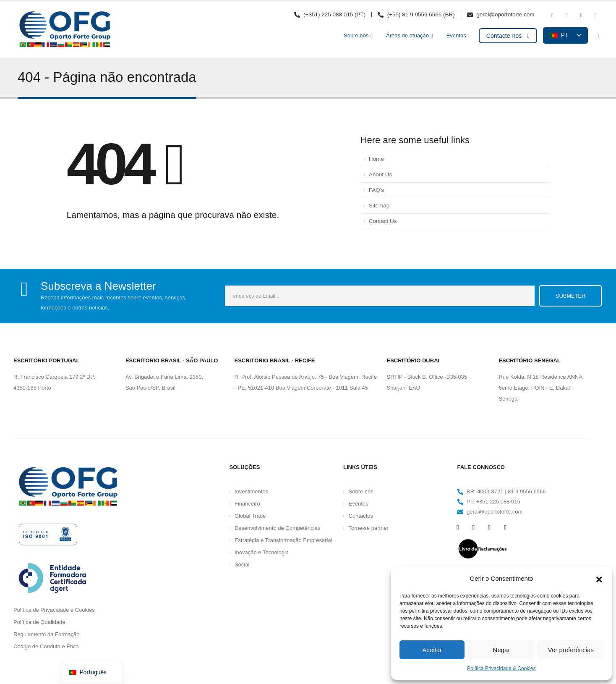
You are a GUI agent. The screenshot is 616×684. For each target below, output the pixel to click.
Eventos (456, 35)
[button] (599, 579)
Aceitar (432, 650)
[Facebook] (552, 16)
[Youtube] (567, 16)
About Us (381, 174)
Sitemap (379, 206)
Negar (502, 650)
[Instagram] (581, 16)
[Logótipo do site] (65, 29)
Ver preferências (571, 650)
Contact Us (383, 221)
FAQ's (376, 190)
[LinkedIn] (595, 16)
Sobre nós (356, 35)
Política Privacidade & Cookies (501, 668)
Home (376, 159)
